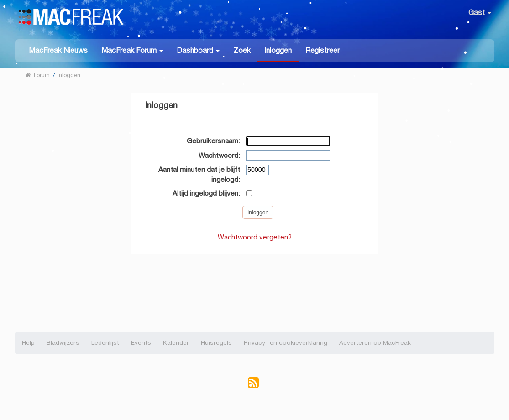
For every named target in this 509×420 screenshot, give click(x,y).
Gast (480, 13)
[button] (132, 50)
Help (28, 343)
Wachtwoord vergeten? (255, 237)
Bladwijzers (63, 343)
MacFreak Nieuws (58, 50)
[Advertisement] (254, 288)
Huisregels (216, 343)
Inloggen (278, 50)
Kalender (176, 343)
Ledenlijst (105, 343)
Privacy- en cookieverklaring (286, 343)
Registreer (323, 50)
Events (141, 343)
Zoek (242, 50)
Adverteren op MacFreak (375, 343)
